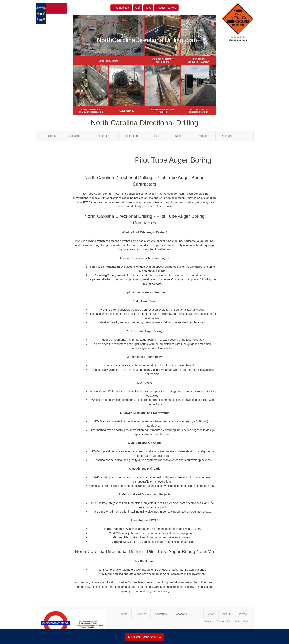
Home (52, 136)
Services (76, 136)
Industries (104, 136)
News (180, 136)
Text (148, 8)
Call (138, 8)
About (204, 136)
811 (158, 136)
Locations (133, 136)
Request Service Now (144, 637)
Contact (229, 136)
